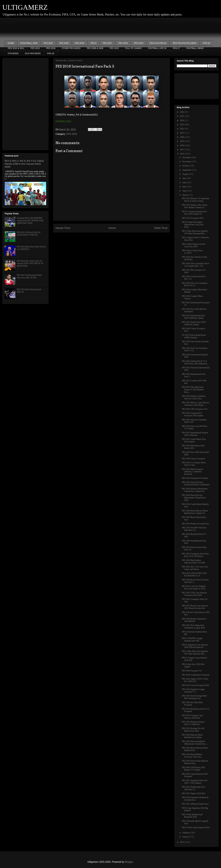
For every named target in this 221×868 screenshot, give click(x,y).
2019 (182, 141)
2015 (182, 842)
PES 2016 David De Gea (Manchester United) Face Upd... (194, 498)
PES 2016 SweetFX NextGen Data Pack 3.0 (194, 529)
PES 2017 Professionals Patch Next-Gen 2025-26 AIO (29, 276)
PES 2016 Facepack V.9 (192, 671)
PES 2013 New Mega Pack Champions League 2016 (193, 627)
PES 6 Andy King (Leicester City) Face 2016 (194, 245)
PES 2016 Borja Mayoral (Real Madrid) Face (195, 749)
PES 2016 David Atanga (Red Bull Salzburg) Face (194, 697)
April (185, 191)
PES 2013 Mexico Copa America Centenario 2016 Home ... (196, 404)
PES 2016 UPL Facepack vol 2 (195, 409)
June (185, 183)
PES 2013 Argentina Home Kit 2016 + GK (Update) (195, 782)
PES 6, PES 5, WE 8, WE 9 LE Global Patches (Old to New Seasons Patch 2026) (24, 164)
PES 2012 (35, 48)
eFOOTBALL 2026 (29, 43)
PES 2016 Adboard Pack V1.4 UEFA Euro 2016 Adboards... (195, 362)
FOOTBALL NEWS (195, 48)
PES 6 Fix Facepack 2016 (193, 218)
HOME (11, 43)
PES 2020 (64, 43)
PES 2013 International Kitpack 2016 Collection (195, 434)
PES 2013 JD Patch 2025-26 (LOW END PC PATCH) (29, 234)
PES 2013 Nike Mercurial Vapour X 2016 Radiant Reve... (193, 390)
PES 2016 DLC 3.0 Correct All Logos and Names (195, 568)
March (185, 195)
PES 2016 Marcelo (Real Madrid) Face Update (192, 736)
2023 (182, 125)
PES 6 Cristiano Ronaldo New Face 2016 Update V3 (194, 213)
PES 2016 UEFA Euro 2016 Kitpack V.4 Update (193, 769)
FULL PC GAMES (133, 48)
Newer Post (63, 228)
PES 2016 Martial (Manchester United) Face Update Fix (195, 490)
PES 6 (94, 43)
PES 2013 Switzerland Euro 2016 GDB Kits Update (194, 317)
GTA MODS (13, 53)
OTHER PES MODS (71, 48)
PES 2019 (80, 43)
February (186, 833)
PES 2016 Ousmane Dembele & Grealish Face (195, 799)
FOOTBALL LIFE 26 (157, 48)
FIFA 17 (176, 48)
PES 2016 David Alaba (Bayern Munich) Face (195, 762)
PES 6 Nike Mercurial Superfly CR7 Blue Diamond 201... (195, 653)
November (187, 162)
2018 (182, 146)
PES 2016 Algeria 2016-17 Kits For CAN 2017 (195, 680)
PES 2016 (51, 48)
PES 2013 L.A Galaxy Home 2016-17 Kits (194, 464)
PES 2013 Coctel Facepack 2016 (196, 685)
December (187, 157)
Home (112, 228)
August (186, 174)
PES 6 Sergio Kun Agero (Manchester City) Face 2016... (193, 225)
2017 (182, 150)
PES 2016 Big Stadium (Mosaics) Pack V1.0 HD (193, 562)
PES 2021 (48, 43)
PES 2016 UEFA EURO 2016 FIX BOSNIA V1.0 (194, 574)
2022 (182, 129)
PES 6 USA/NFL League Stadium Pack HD (192, 640)
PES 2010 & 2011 (16, 48)
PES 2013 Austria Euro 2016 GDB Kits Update (194, 323)
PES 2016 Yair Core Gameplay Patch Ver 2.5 (195, 284)
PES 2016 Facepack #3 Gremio (195, 478)
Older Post (161, 228)
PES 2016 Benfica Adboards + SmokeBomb (195, 620)
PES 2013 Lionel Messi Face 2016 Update (194, 440)
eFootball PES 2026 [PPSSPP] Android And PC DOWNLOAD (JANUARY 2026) (30, 221)
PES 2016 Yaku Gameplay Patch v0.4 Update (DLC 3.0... (195, 265)
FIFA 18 (206, 43)
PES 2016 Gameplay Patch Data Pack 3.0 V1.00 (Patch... (195, 555)
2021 (182, 133)
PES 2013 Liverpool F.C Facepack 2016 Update (192, 414)
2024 (182, 120)
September (187, 170)
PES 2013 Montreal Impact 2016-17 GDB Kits (193, 723)
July (184, 178)
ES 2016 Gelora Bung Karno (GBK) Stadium (194, 336)
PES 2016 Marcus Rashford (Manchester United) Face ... (195, 743)
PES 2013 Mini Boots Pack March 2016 (193, 447)
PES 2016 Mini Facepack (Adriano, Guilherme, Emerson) (192, 472)
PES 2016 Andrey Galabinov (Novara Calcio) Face (194, 397)
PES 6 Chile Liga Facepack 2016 (196, 828)
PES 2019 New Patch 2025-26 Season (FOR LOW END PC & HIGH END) (30, 263)
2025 (182, 116)
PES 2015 (114, 48)
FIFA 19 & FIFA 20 (158, 43)
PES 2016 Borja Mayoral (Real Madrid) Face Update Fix (195, 512)
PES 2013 (139, 43)
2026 (182, 112)
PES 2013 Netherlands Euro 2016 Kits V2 (194, 788)
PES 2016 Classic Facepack (193, 459)
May (185, 187)
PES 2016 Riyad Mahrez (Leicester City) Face (192, 756)
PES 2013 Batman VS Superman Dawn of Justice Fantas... (196, 200)
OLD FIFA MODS (33, 53)
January (186, 837)
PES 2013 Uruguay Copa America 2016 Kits (192, 717)
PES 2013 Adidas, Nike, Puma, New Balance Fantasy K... (195, 206)
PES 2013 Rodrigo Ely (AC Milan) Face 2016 (193, 730)
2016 (182, 154)
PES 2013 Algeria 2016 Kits (194, 793)
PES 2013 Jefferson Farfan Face (195, 804)
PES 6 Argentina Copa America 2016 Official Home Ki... (195, 646)
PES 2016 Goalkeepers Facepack (196, 675)
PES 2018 (123, 43)
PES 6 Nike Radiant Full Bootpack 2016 (192, 816)
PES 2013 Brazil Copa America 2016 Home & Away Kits (195, 607)
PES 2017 (107, 43)
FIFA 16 (51, 53)
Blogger (129, 862)
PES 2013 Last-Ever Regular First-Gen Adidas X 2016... (194, 587)
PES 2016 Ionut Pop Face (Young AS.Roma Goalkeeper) (196, 483)
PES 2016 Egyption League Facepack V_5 (193, 691)
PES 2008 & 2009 (95, 48)
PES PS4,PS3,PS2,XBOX (185, 43)
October (186, 166)
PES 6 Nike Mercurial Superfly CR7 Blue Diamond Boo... (195, 232)
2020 (182, 137)
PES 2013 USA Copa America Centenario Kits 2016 (194, 594)
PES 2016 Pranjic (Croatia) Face (195, 524)
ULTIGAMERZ (25, 7)
